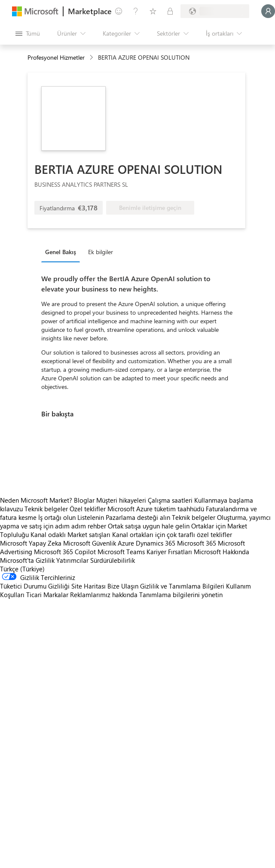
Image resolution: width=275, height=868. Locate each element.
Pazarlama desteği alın (138, 517)
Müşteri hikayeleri (121, 500)
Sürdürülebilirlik (113, 560)
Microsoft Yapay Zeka (31, 543)
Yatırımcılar (72, 560)
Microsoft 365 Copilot (65, 552)
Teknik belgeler (46, 509)
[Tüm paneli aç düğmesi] (28, 33)
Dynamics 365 (156, 543)
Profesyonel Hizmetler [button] (56, 57)
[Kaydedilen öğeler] (153, 11)
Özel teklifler (88, 509)
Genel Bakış (61, 252)
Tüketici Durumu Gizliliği (35, 586)
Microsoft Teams (121, 552)
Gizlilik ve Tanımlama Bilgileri (182, 586)
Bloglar (84, 500)
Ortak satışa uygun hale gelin (149, 526)
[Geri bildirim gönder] (119, 11)
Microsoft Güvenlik (90, 543)
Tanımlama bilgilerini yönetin (181, 595)
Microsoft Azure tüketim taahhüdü (157, 509)
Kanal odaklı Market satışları (70, 534)
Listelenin (91, 517)
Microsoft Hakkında (222, 552)
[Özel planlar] (170, 11)
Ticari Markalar (47, 595)
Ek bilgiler (101, 252)
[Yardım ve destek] (136, 11)
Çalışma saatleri (170, 500)
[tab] (63, 252)
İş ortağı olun (57, 517)
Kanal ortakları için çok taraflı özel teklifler (172, 534)
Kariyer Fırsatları (169, 552)
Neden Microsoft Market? (36, 500)
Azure (126, 543)
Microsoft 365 (197, 543)
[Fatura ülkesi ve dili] (215, 11)
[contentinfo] (92, 58)
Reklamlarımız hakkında (104, 595)
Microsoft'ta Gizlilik (27, 560)
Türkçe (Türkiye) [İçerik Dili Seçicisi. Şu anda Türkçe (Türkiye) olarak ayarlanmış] (22, 569)
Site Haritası (89, 586)
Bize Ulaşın (123, 586)
